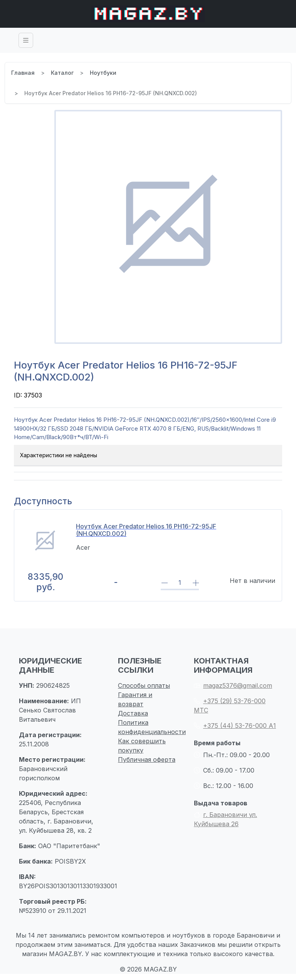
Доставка (133, 713)
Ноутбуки (103, 73)
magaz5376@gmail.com (233, 685)
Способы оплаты (144, 685)
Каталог (62, 73)
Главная (23, 73)
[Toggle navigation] (26, 40)
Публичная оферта (147, 759)
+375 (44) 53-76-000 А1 (235, 726)
